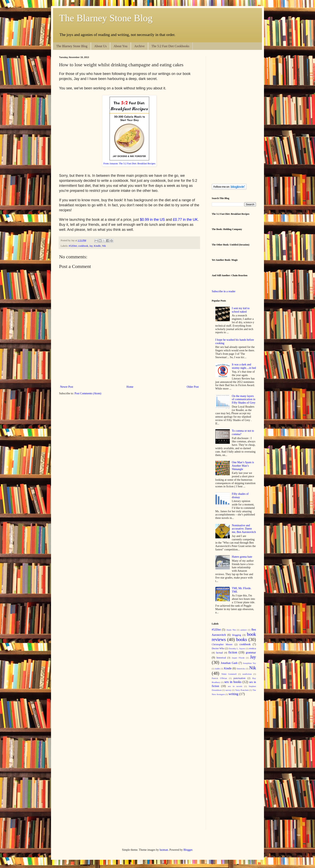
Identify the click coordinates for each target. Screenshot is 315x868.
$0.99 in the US (152, 220)
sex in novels (235, 686)
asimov (244, 630)
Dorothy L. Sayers (237, 648)
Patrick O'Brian (219, 678)
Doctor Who (218, 648)
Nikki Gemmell (229, 674)
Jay (91, 246)
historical (221, 658)
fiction (233, 652)
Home (130, 387)
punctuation (239, 678)
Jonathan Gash (229, 663)
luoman (164, 850)
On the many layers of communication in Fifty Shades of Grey (244, 399)
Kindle (97, 246)
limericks (241, 669)
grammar (251, 653)
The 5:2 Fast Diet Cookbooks (170, 46)
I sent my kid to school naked (241, 310)
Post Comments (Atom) (88, 393)
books (242, 639)
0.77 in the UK (186, 220)
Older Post (193, 387)
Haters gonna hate (242, 557)
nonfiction (247, 674)
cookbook (83, 246)
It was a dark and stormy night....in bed (244, 366)
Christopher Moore (222, 644)
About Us (100, 46)
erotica (253, 648)
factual (219, 653)
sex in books (233, 682)
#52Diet (73, 246)
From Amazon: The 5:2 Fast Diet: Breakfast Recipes (129, 164)
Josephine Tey (249, 663)
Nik (104, 246)
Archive (139, 46)
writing (233, 694)
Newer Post (67, 387)
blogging (237, 635)
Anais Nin (231, 630)
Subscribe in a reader (224, 291)
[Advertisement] (132, 370)
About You (120, 46)
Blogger (188, 850)
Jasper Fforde (238, 658)
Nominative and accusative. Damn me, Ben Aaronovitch (244, 529)
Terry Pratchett (242, 690)
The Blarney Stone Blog (106, 18)
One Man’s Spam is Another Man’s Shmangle (243, 466)
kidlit (218, 669)
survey (228, 690)
